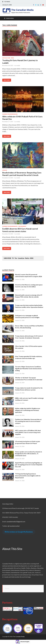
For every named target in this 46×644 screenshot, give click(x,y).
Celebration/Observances (10, 114)
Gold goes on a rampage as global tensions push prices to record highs (27, 316)
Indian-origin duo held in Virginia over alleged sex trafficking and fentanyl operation (28, 410)
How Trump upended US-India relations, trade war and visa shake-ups (29, 357)
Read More (7, 80)
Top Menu (7, 2)
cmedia (18, 65)
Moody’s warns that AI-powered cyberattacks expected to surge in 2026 (28, 275)
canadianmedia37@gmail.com (16, 522)
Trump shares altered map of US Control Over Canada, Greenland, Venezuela (29, 337)
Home (7, 589)
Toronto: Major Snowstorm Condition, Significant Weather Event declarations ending (28, 369)
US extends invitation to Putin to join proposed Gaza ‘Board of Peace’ (27, 442)
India (12, 58)
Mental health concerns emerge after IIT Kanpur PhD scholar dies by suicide (29, 296)
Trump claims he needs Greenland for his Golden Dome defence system (29, 389)
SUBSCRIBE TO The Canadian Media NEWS (19, 258)
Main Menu (10, 18)
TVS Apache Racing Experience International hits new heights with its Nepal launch (28, 476)
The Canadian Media (19, 636)
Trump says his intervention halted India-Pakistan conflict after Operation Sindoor (29, 306)
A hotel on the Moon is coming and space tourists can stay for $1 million (29, 286)
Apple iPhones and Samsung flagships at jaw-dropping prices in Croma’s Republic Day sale (29, 465)
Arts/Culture (6, 58)
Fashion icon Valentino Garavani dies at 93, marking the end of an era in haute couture (28, 421)
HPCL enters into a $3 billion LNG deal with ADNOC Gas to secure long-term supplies (28, 432)
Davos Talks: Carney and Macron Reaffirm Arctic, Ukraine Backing (29, 327)
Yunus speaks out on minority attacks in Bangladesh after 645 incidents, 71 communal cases (28, 454)
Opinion (5, 170)
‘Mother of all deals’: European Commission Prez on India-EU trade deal (29, 379)
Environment (22, 226)
